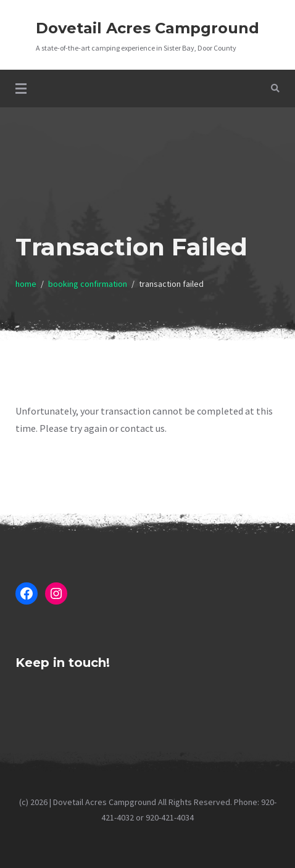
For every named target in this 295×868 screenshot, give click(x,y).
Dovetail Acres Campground (147, 28)
